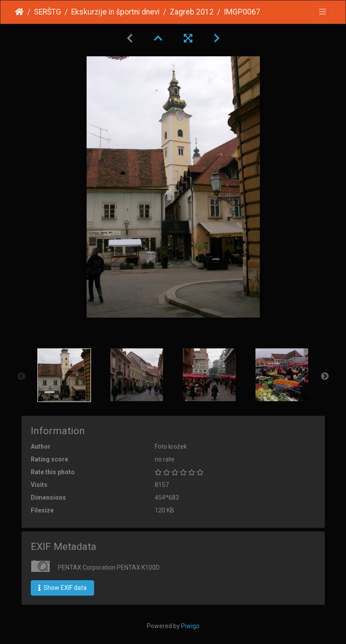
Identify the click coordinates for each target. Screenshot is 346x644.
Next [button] (325, 377)
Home (19, 12)
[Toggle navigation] (322, 12)
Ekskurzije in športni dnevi (115, 12)
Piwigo (190, 626)
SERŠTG (47, 12)
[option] (64, 375)
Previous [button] (22, 377)
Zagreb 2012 (192, 12)
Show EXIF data (62, 588)
